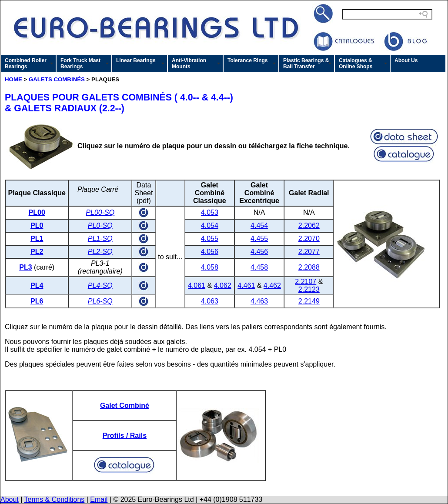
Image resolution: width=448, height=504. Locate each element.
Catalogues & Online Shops (356, 63)
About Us (406, 60)
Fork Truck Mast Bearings (80, 63)
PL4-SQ (100, 285)
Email (99, 499)
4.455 (259, 239)
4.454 (259, 225)
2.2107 (306, 282)
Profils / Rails (125, 436)
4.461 (246, 285)
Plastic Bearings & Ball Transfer (306, 63)
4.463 (259, 301)
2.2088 (309, 267)
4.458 (259, 267)
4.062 (223, 285)
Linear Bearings (136, 60)
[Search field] (387, 14)
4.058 (210, 267)
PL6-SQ (100, 301)
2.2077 (309, 252)
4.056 (210, 252)
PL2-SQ (100, 252)
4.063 (210, 301)
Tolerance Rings (247, 60)
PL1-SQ (100, 239)
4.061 (197, 285)
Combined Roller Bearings (26, 63)
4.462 (272, 285)
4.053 (210, 212)
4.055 (210, 239)
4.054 (210, 225)
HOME (13, 79)
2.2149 (309, 301)
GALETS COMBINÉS (56, 79)
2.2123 (309, 289)
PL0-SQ (100, 225)
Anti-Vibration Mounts (189, 63)
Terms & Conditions (55, 499)
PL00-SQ (100, 212)
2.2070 (309, 239)
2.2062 (309, 225)
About (10, 499)
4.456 (259, 252)
